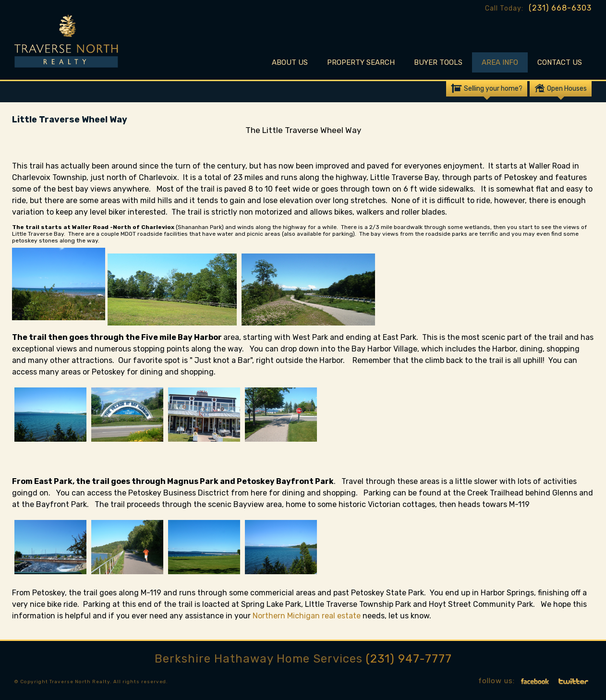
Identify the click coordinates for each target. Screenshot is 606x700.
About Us (290, 62)
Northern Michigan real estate (308, 616)
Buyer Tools (438, 62)
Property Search (361, 62)
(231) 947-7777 (409, 659)
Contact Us (560, 62)
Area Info (500, 62)
